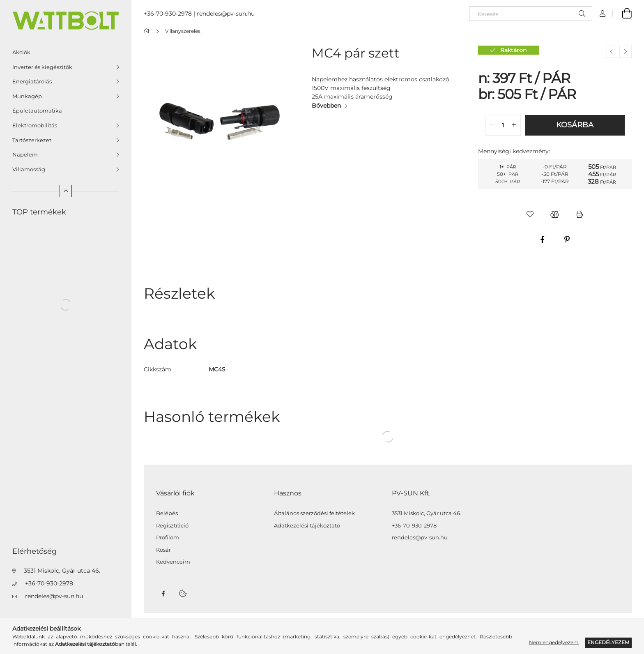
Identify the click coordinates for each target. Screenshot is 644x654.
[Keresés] (531, 14)
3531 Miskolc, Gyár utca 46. (62, 571)
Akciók (21, 52)
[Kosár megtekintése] (622, 14)
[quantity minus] (492, 125)
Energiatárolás (32, 81)
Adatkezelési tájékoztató (307, 526)
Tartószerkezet (32, 140)
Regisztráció (172, 526)
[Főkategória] (148, 31)
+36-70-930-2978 (49, 583)
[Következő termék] (626, 52)
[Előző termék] (611, 52)
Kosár (163, 550)
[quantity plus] (514, 125)
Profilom (168, 538)
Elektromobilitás (35, 125)
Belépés (167, 513)
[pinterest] (567, 239)
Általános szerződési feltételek (314, 513)
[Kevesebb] (66, 191)
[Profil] (603, 14)
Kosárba (575, 125)
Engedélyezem (608, 642)
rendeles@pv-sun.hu (54, 596)
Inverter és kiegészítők (42, 67)
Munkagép (27, 96)
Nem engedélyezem (554, 642)
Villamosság (29, 169)
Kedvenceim (173, 562)
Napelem (25, 154)
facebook (163, 594)
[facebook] (543, 239)
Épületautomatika (37, 111)
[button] (530, 214)
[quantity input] (503, 125)
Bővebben (326, 106)
